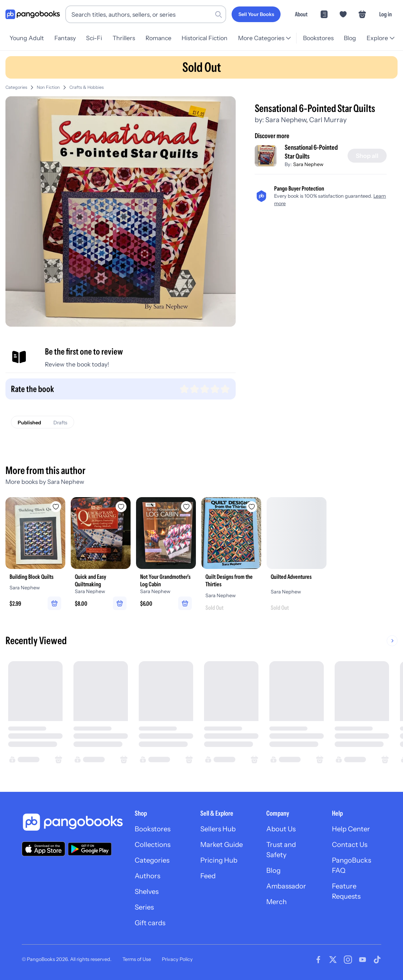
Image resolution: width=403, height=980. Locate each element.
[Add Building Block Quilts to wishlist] (56, 507)
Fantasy (65, 38)
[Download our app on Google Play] (90, 849)
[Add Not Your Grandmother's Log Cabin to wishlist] (186, 507)
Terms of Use (137, 959)
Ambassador (286, 886)
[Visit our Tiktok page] (377, 960)
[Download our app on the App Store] (44, 849)
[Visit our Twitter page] (333, 960)
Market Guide (222, 845)
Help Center (351, 829)
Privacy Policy (177, 959)
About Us (281, 829)
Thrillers (124, 38)
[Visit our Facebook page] (318, 960)
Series (144, 907)
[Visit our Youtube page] (363, 960)
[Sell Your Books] (256, 14)
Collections (153, 845)
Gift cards (150, 923)
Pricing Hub (219, 860)
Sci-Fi (94, 38)
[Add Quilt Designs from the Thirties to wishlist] (252, 507)
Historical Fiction (205, 38)
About (301, 14)
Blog (350, 38)
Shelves (147, 892)
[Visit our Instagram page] (348, 960)
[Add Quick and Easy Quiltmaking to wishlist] (121, 507)
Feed (208, 876)
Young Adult (27, 38)
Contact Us (350, 845)
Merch (276, 902)
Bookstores (318, 38)
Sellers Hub (218, 829)
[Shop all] (367, 156)
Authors (147, 876)
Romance (158, 38)
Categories (16, 87)
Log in (385, 14)
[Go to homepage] (33, 14)
